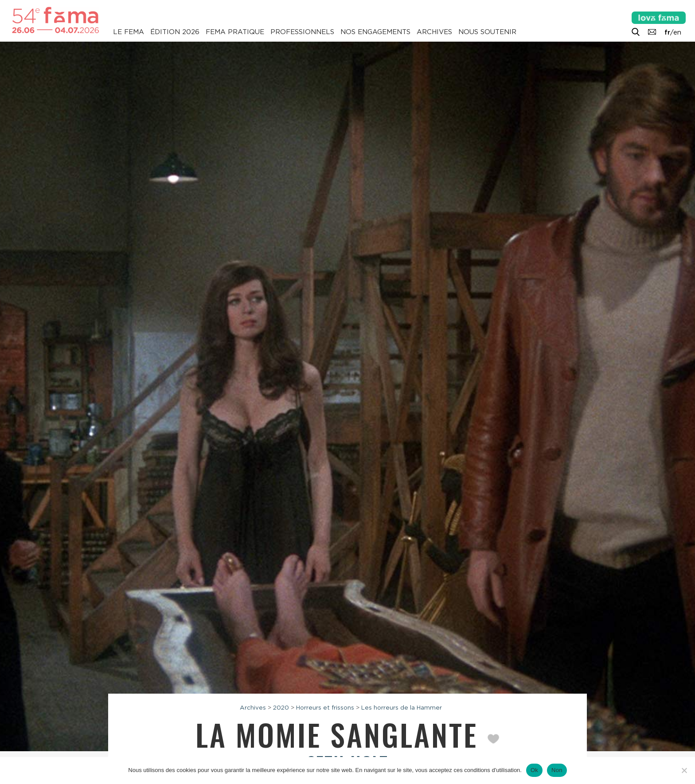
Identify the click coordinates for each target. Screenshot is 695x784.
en (677, 32)
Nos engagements (375, 32)
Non (557, 770)
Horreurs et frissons (325, 707)
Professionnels (302, 32)
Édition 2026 (175, 32)
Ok (534, 770)
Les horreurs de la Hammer (402, 707)
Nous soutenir (487, 32)
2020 (281, 707)
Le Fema (129, 32)
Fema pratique (235, 32)
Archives (434, 32)
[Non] (684, 770)
